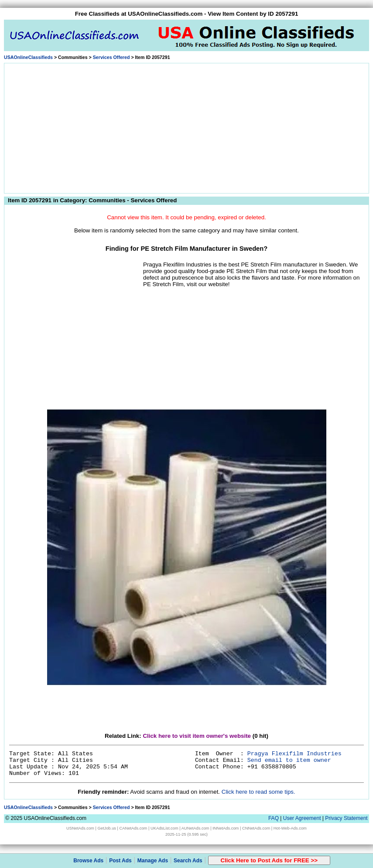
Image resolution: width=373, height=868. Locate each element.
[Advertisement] (187, 127)
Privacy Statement (346, 818)
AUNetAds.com (195, 828)
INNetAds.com (226, 828)
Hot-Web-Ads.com (290, 828)
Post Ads (120, 861)
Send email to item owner (289, 760)
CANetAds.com (133, 828)
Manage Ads (153, 861)
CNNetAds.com (256, 828)
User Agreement (302, 818)
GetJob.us (107, 828)
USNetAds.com (80, 828)
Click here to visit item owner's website (197, 736)
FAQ (274, 818)
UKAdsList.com (164, 828)
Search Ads (188, 861)
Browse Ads (88, 861)
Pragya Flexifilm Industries (294, 754)
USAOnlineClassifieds (28, 57)
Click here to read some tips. (258, 792)
